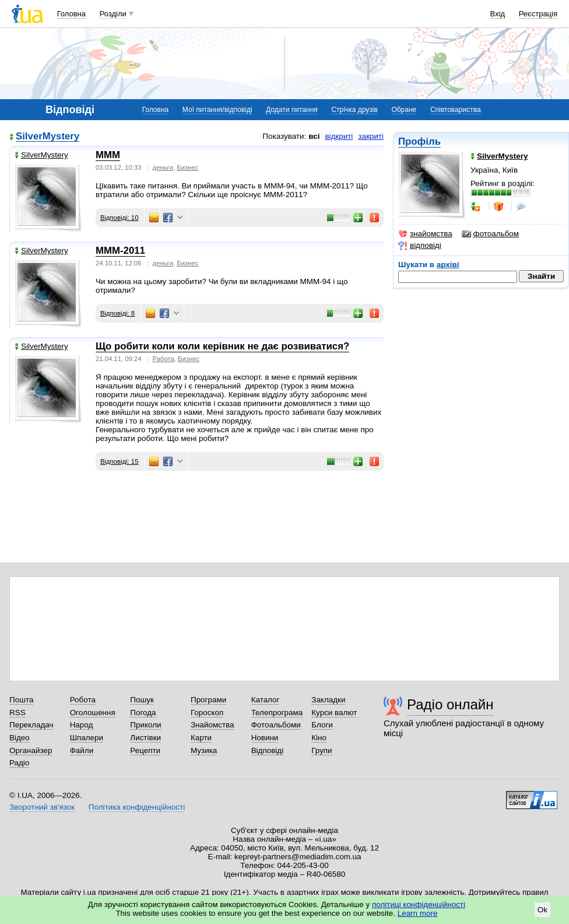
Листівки (145, 738)
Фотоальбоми (276, 725)
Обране (404, 110)
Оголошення (93, 713)
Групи (322, 750)
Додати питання (292, 110)
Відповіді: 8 (117, 313)
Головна (71, 14)
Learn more (418, 913)
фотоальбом (490, 234)
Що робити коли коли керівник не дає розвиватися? (222, 346)
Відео (20, 738)
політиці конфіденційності (419, 904)
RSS (17, 713)
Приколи (145, 725)
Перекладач (31, 725)
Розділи (113, 14)
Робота (83, 700)
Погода (143, 713)
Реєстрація (538, 14)
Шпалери (87, 738)
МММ (108, 155)
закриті (371, 136)
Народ (82, 725)
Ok (542, 910)
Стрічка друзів (354, 110)
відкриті (339, 136)
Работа (164, 359)
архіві (448, 265)
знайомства (425, 234)
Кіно (319, 738)
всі (314, 136)
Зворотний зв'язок (42, 807)
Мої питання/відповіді (217, 110)
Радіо (19, 763)
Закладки (328, 700)
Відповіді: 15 (119, 461)
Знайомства (213, 725)
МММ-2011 (120, 251)
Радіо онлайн (450, 704)
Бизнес (187, 167)
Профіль (419, 141)
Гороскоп (207, 713)
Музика (204, 750)
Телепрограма (277, 713)
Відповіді (268, 750)
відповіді (420, 246)
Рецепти (145, 750)
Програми (208, 700)
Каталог (266, 700)
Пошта (21, 700)
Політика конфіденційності (137, 807)
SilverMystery (48, 137)
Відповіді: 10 (119, 218)
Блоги (322, 725)
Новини (265, 738)
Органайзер (31, 750)
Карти (201, 738)
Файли (82, 750)
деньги (163, 167)
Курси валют (334, 713)
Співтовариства (456, 110)
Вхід (498, 14)
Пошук (142, 700)
